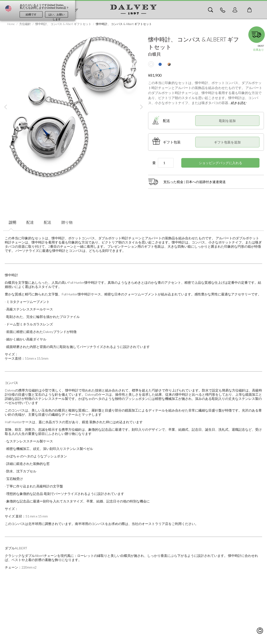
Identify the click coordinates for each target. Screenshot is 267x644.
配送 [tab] (48, 222)
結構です (31, 14)
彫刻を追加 (227, 121)
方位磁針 (25, 24)
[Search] (210, 10)
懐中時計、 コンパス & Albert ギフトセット (63, 24)
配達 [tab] (30, 222)
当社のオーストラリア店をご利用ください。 (165, 524)
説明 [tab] (13, 222)
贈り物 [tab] (67, 222)
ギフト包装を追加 (227, 142)
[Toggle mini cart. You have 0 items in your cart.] (249, 10)
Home (11, 24)
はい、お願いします (57, 15)
